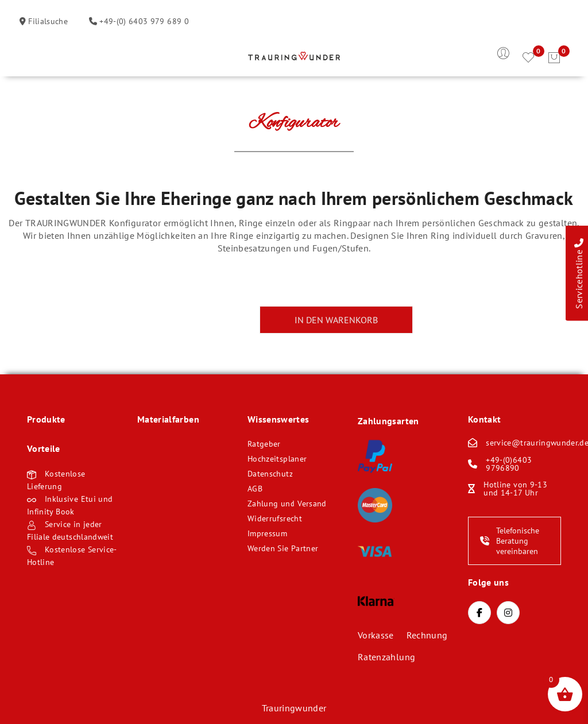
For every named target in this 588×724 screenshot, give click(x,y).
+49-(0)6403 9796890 (509, 464)
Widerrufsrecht (275, 518)
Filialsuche (47, 21)
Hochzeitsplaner (277, 459)
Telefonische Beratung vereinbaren (510, 541)
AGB (255, 489)
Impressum (267, 533)
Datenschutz (270, 474)
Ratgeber (264, 444)
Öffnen (36, 58)
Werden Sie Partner (283, 548)
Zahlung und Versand (287, 504)
